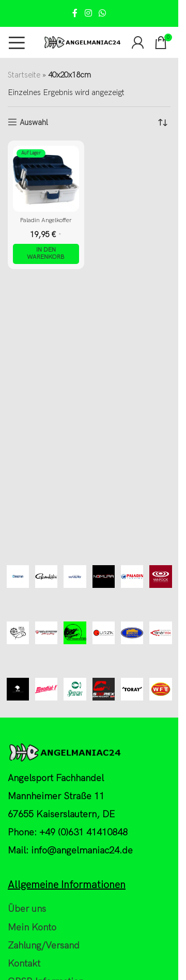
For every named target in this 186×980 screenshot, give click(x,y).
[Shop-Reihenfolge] (163, 122)
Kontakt (24, 964)
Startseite (24, 75)
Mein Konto (32, 928)
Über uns (27, 909)
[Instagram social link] (88, 13)
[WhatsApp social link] (103, 13)
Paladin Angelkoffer (46, 220)
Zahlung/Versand (44, 946)
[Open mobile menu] (17, 42)
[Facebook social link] (75, 13)
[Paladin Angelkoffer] (46, 179)
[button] (46, 254)
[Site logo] (82, 42)
